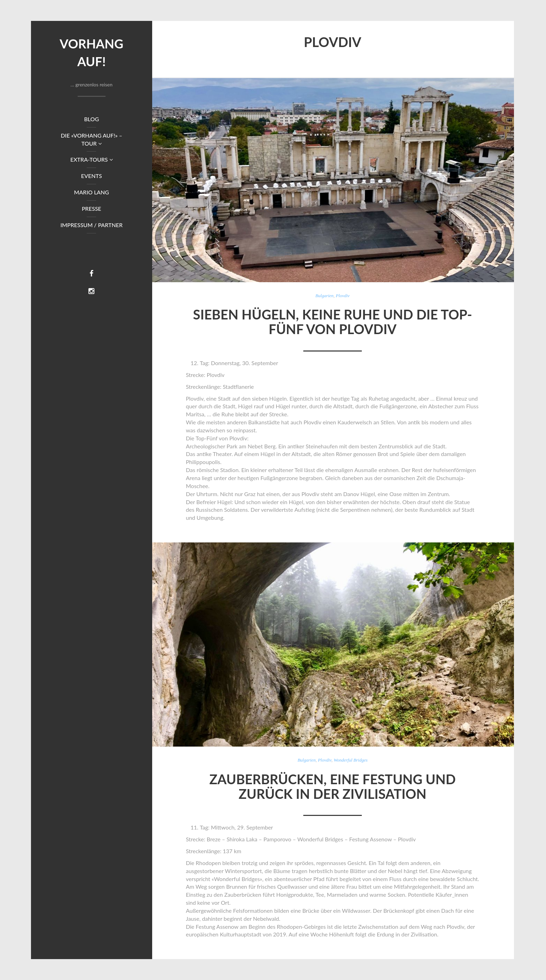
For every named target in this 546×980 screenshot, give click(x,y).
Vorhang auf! (91, 52)
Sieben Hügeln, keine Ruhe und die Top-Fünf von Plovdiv (332, 322)
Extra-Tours (92, 159)
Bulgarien (325, 296)
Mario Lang (92, 192)
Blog (91, 119)
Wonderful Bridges (350, 760)
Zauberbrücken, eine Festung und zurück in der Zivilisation (332, 786)
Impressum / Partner (91, 225)
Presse (92, 209)
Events (92, 176)
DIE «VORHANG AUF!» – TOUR (91, 139)
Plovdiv (343, 296)
